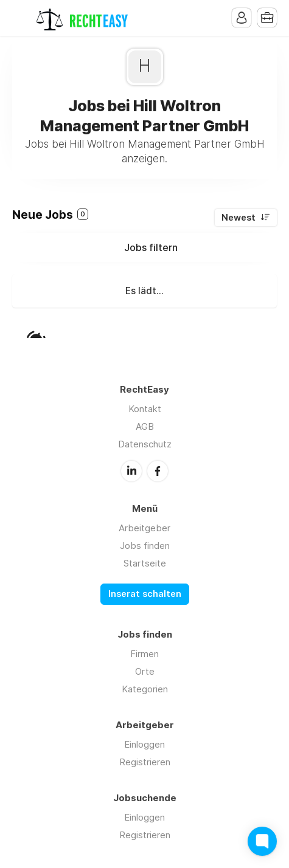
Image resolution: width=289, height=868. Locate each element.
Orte (145, 671)
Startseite (145, 563)
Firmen (144, 654)
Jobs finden (145, 546)
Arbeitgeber (144, 528)
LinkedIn (131, 471)
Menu (21, 18)
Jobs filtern (151, 247)
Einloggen (144, 744)
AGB (145, 426)
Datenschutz (145, 444)
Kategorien (145, 689)
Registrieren (145, 762)
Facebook (158, 471)
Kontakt (145, 409)
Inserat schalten (145, 594)
